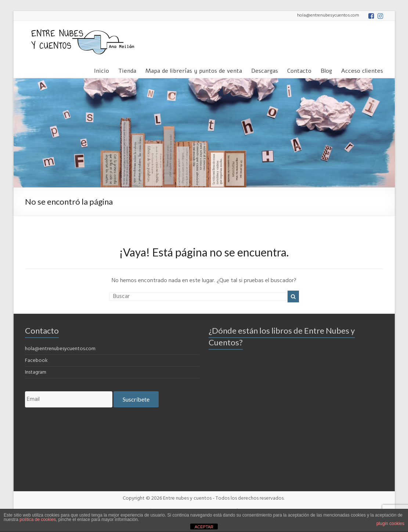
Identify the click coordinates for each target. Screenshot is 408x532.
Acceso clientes (362, 70)
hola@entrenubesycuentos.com (60, 349)
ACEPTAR (204, 527)
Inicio (102, 70)
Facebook (36, 361)
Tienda (127, 70)
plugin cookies (390, 524)
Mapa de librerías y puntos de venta (194, 70)
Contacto (299, 70)
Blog (326, 70)
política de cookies (38, 520)
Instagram (36, 372)
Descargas (265, 70)
